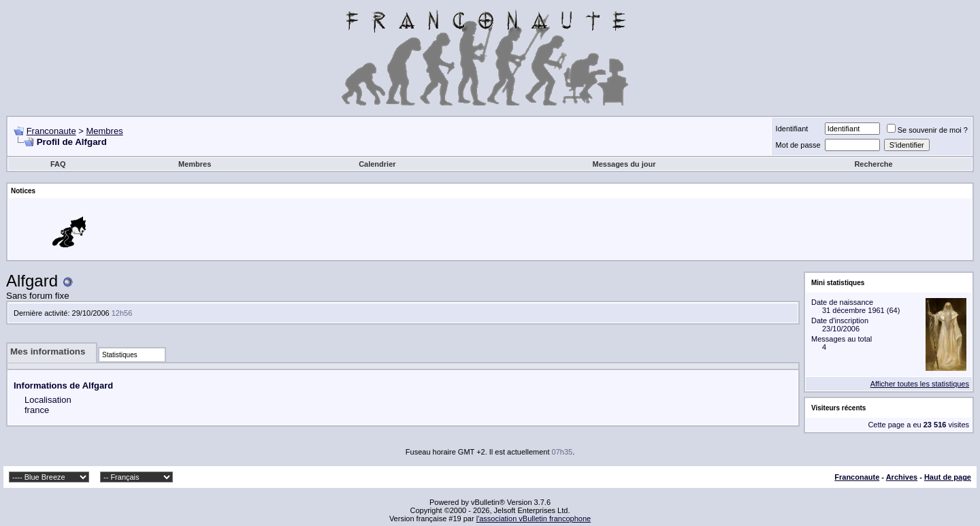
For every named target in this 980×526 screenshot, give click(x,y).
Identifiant (792, 129)
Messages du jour (624, 164)
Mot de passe (798, 145)
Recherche (873, 164)
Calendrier (377, 164)
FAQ (58, 164)
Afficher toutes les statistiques (920, 384)
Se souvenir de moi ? (927, 130)
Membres (104, 131)
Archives (902, 477)
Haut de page (948, 477)
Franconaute (51, 131)
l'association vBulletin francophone (534, 519)
